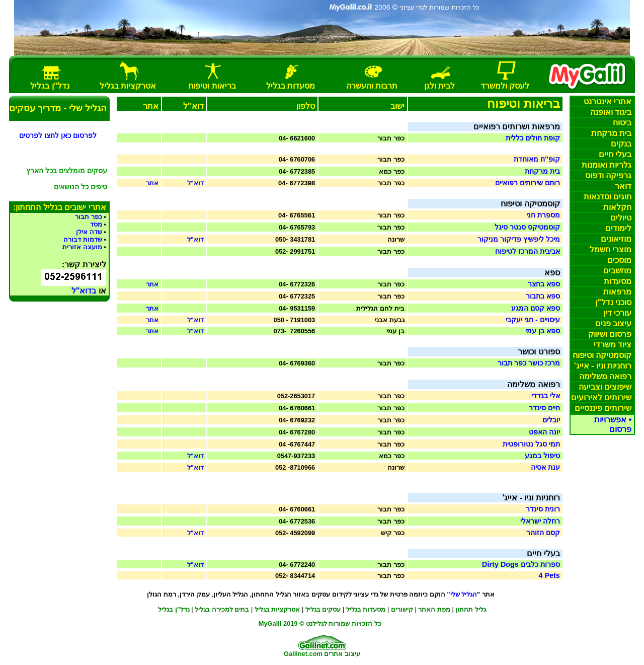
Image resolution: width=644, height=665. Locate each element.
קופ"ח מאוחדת (537, 159)
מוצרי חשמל (611, 249)
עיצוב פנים (613, 323)
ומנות (607, 165)
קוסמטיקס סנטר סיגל (527, 227)
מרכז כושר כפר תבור (529, 363)
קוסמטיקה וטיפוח (602, 355)
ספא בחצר (544, 284)
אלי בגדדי (546, 396)
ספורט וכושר (539, 352)
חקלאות (617, 207)
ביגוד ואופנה (611, 112)
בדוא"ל (84, 291)
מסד (96, 224)
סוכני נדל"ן (613, 302)
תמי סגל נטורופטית (531, 444)
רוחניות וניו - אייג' (603, 366)
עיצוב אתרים (342, 654)
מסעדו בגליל (366, 609)
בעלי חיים (615, 154)
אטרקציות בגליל (277, 609)
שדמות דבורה (83, 239)
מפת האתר (434, 609)
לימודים (618, 228)
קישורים (402, 609)
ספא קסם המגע (536, 308)
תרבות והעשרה (372, 86)
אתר (152, 183)
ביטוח (622, 123)
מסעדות (618, 281)
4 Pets (549, 575)
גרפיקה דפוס (608, 175)
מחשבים (617, 271)
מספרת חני (543, 215)
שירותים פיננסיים (603, 408)
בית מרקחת (611, 133)
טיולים (621, 218)
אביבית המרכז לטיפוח (528, 251)
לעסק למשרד (505, 86)
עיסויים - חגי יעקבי (533, 320)
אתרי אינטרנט (608, 101)
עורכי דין (617, 313)
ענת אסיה (545, 467)
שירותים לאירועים (601, 397)
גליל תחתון (471, 609)
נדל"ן (50, 86)
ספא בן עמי (543, 331)
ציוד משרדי (613, 345)
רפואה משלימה (605, 376)
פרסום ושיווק (610, 334)
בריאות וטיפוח (212, 86)
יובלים (551, 420)
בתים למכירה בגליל (222, 609)
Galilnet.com (303, 654)
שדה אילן (89, 232)
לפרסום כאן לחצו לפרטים (58, 135)
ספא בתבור (543, 296)
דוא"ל (195, 183)
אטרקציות (128, 86)
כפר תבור (89, 217)
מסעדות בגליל (291, 86)
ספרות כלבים (521, 564)
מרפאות (617, 292)
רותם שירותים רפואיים (528, 183)
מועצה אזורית (82, 247)
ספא (552, 273)
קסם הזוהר (543, 533)
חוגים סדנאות (608, 197)
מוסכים (619, 260)
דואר (623, 186)
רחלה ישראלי (540, 521)
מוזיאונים (616, 239)
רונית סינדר (543, 509)
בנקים (621, 144)
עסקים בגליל (323, 609)
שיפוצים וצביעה (605, 387)
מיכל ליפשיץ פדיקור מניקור (519, 239)
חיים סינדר (544, 408)
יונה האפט (544, 432)
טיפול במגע (542, 456)
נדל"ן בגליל (174, 609)
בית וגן (439, 86)
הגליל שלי (464, 594)
